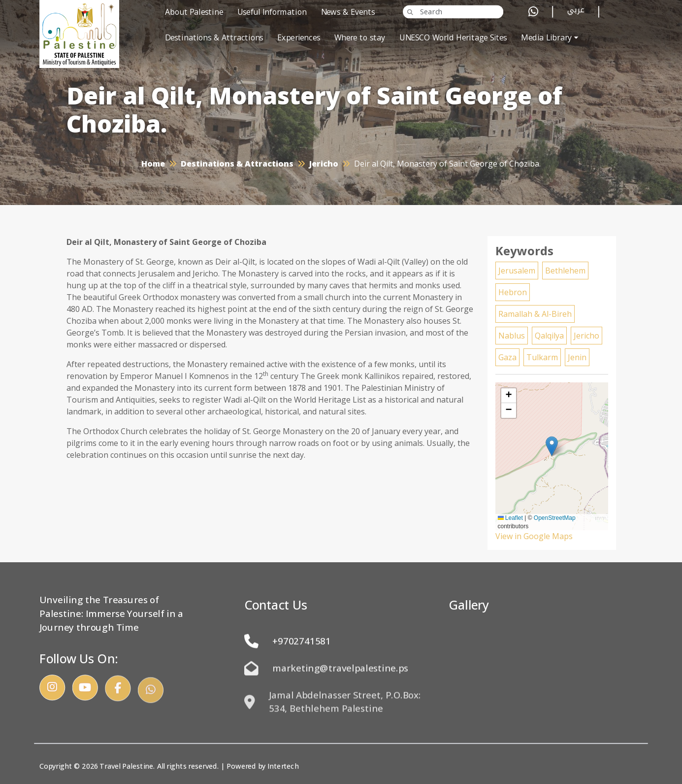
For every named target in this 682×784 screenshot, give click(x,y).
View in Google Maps (534, 536)
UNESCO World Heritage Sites (453, 38)
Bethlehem (565, 271)
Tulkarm (542, 357)
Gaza (507, 357)
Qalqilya (549, 336)
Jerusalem (517, 271)
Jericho (324, 164)
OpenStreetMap (555, 518)
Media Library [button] (546, 38)
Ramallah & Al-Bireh (535, 314)
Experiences (298, 38)
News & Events (348, 12)
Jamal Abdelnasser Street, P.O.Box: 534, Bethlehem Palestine (333, 716)
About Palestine (194, 12)
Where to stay (360, 38)
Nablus (512, 336)
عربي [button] (576, 12)
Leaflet (510, 518)
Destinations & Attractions (214, 38)
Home (153, 164)
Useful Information (272, 12)
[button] (552, 446)
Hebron (513, 292)
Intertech (283, 766)
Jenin (577, 357)
